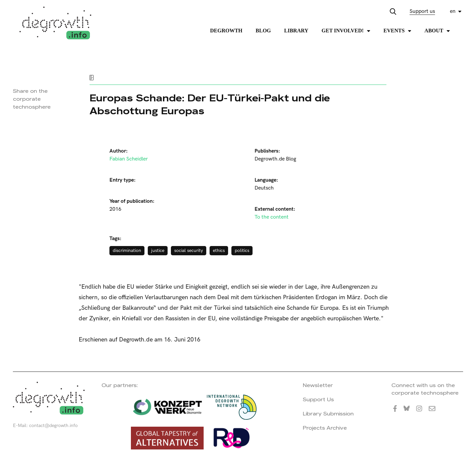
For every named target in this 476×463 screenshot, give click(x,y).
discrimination (127, 250)
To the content (272, 217)
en (453, 11)
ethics (219, 250)
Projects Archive (325, 428)
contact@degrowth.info (53, 426)
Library (296, 31)
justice (158, 250)
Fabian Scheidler (129, 159)
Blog (263, 31)
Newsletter (318, 385)
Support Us (318, 399)
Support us (422, 11)
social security (189, 250)
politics (242, 250)
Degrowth (226, 31)
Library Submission (328, 414)
